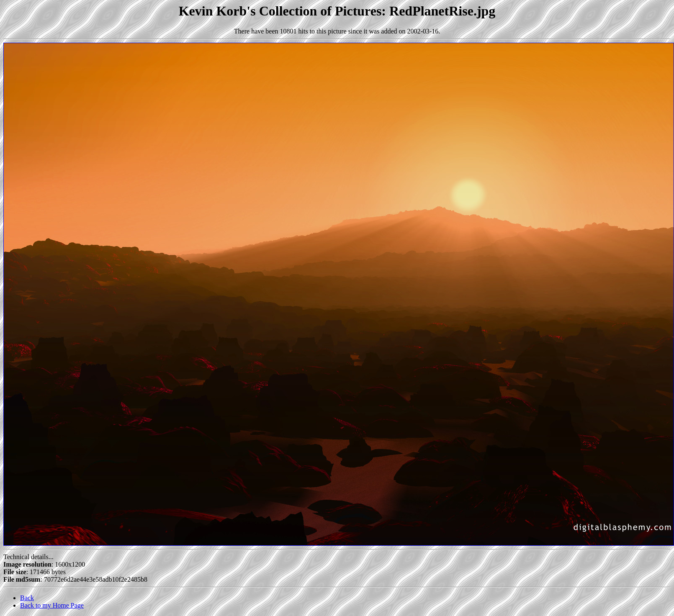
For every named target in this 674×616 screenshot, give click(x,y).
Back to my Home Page (52, 605)
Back (27, 598)
